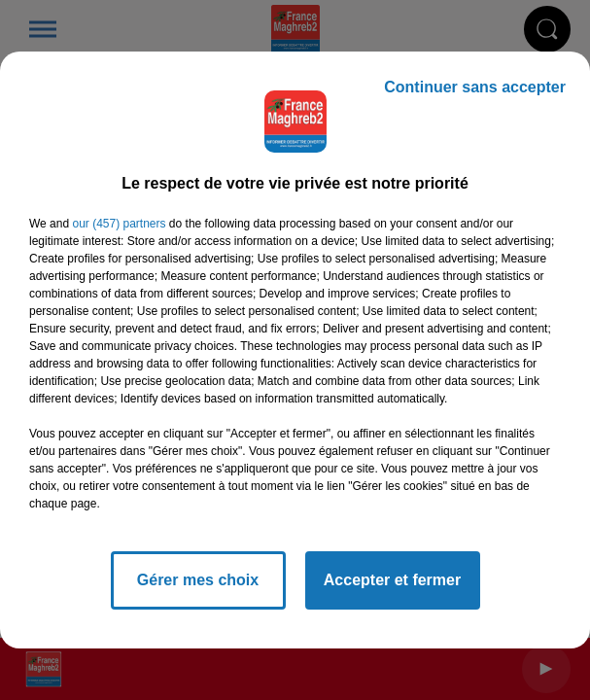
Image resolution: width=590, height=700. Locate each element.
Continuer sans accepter (475, 87)
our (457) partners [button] (119, 224)
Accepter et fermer (392, 580)
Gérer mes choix (198, 580)
